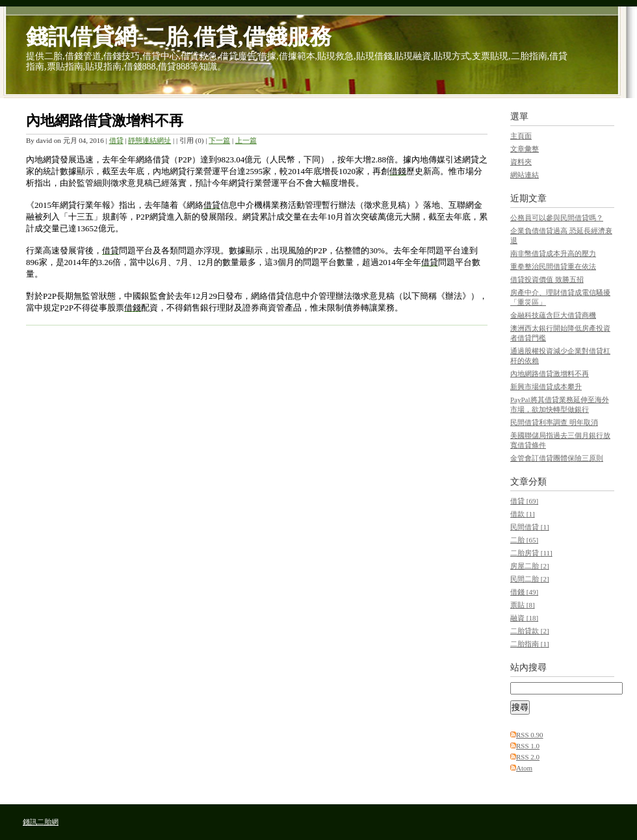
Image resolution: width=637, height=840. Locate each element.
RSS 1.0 (528, 746)
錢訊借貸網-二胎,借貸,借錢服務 (179, 37)
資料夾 (521, 162)
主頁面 (521, 136)
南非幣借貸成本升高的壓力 (553, 253)
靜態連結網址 (149, 140)
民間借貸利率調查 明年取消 (554, 422)
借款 (523, 514)
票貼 (523, 605)
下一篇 (219, 140)
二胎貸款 (530, 631)
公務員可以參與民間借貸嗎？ (557, 218)
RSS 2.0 (528, 757)
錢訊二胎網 (41, 822)
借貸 (116, 140)
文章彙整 (525, 149)
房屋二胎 (530, 566)
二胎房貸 (531, 553)
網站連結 (525, 175)
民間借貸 (530, 527)
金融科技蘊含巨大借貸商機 (553, 315)
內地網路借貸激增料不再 (105, 121)
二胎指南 (530, 644)
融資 (524, 618)
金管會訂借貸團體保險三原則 (557, 458)
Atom (524, 768)
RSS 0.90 (530, 735)
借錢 (524, 592)
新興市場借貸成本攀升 (546, 387)
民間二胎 (530, 579)
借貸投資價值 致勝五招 (547, 279)
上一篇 (246, 140)
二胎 (524, 540)
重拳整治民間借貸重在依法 (553, 266)
